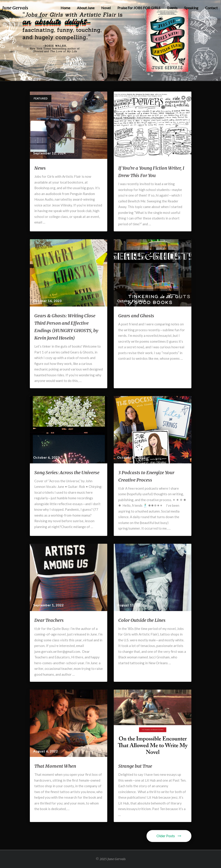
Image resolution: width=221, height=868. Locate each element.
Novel (106, 8)
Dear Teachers (49, 620)
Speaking (191, 8)
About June (86, 8)
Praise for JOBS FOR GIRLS (139, 8)
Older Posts (169, 836)
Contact (211, 8)
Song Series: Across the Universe (67, 472)
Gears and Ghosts (136, 316)
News (40, 168)
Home (65, 8)
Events (172, 8)
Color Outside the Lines (142, 620)
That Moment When (55, 766)
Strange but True (135, 766)
